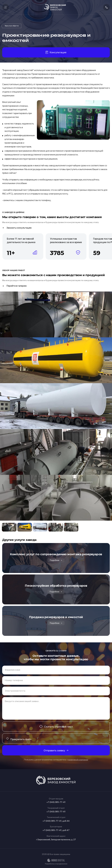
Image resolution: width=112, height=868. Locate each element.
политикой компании (78, 760)
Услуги (12, 26)
